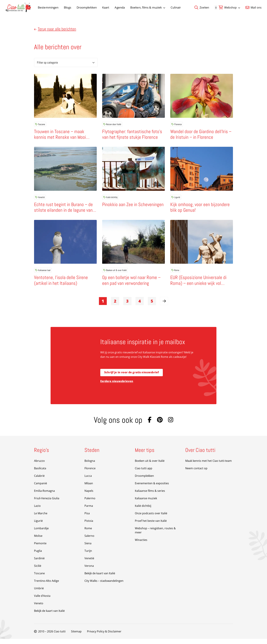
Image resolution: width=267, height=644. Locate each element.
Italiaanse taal (43, 274)
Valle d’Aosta (42, 601)
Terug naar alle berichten (55, 29)
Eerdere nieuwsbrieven (117, 386)
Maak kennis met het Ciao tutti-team (209, 466)
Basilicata (40, 473)
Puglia (38, 556)
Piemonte (40, 548)
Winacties (141, 545)
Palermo (90, 503)
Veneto (39, 608)
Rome (175, 274)
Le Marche (41, 518)
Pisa (87, 518)
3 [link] (127, 306)
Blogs (68, 7)
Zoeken (202, 8)
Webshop (232, 8)
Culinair (176, 7)
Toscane (40, 124)
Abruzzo (39, 466)
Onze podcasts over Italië (151, 518)
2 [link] (115, 306)
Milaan (89, 488)
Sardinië (39, 563)
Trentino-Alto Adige (46, 586)
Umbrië (39, 593)
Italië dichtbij (110, 199)
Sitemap (76, 636)
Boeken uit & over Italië (115, 274)
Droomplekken (87, 7)
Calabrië (39, 481)
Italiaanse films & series (150, 496)
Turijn (88, 556)
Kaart (106, 7)
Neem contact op (196, 473)
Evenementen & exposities (152, 488)
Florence (177, 124)
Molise (38, 541)
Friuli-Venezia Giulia (47, 503)
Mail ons (254, 8)
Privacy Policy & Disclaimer (104, 636)
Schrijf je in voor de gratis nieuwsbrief (132, 378)
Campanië (41, 488)
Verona (89, 571)
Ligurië (176, 199)
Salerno (89, 541)
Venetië (40, 199)
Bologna (90, 466)
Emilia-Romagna (44, 496)
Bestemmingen (48, 7)
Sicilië (38, 571)
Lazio (37, 511)
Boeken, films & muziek (148, 7)
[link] (164, 306)
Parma (89, 511)
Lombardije (41, 533)
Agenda (120, 7)
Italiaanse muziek (146, 503)
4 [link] (140, 306)
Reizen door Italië (112, 124)
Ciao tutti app (144, 473)
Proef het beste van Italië (151, 526)
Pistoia (89, 526)
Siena (88, 548)
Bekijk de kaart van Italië (49, 616)
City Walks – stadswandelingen (104, 586)
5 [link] (152, 306)
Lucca (88, 481)
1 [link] (103, 306)
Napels (89, 496)
